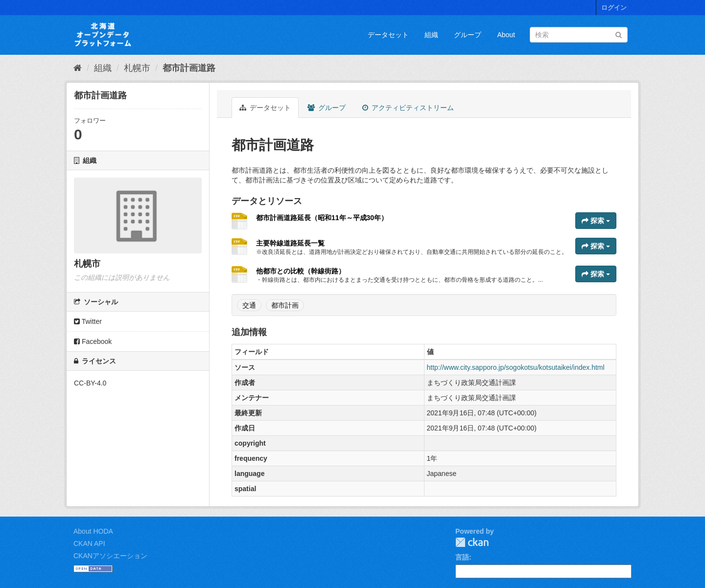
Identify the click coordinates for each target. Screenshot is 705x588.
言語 (462, 557)
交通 (249, 305)
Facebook (93, 341)
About (506, 35)
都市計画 (285, 305)
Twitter (88, 321)
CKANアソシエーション (110, 556)
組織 (431, 35)
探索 (596, 221)
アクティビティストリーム (408, 108)
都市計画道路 (189, 68)
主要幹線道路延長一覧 (290, 243)
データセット (388, 35)
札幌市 (137, 68)
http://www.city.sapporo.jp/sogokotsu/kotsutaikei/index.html (516, 367)
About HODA (93, 531)
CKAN (472, 542)
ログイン (614, 8)
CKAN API (89, 543)
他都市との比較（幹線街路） (301, 271)
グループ (468, 35)
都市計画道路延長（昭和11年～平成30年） (322, 218)
